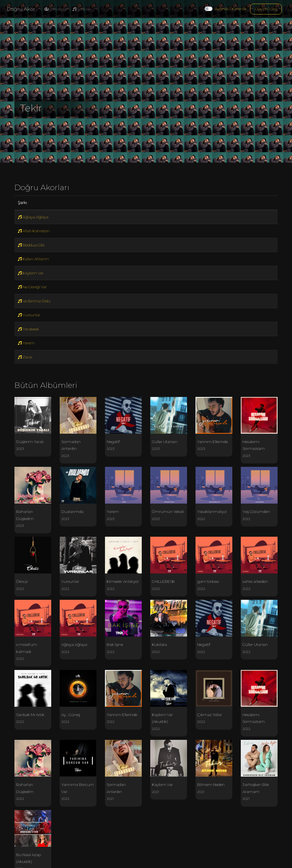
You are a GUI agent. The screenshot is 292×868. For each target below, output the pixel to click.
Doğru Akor (21, 9)
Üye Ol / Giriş (266, 9)
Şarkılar (82, 9)
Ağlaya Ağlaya (33, 217)
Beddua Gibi (31, 245)
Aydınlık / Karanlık (231, 9)
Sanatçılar (56, 9)
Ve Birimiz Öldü (34, 301)
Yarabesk (28, 329)
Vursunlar (29, 315)
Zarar (25, 357)
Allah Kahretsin (34, 231)
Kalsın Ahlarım (33, 259)
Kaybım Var (31, 273)
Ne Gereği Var (32, 287)
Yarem (26, 343)
